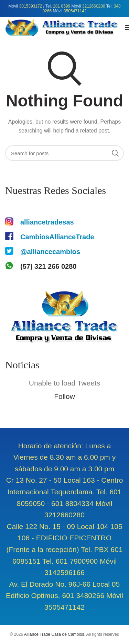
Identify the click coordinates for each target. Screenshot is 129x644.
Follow (64, 396)
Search (115, 153)
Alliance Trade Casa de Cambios (54, 634)
